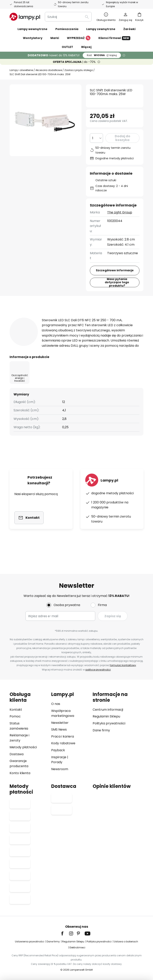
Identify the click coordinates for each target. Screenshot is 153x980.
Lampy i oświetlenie (21, 70)
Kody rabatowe (63, 743)
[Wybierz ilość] (96, 138)
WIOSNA (102, 55)
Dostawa (17, 754)
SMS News (59, 729)
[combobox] (68, 17)
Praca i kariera (63, 736)
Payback (58, 750)
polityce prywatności (98, 670)
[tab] (27, 317)
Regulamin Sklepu (106, 716)
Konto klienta (20, 773)
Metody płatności (23, 747)
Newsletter (60, 723)
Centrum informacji (108, 710)
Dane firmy (101, 730)
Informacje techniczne (79, 317)
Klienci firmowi (114, 38)
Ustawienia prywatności (30, 942)
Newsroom (60, 769)
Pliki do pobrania (30, 325)
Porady (57, 762)
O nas (56, 704)
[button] (73, 93)
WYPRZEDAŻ (79, 38)
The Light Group (120, 212)
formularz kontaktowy (123, 665)
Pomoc (15, 716)
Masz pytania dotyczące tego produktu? (117, 282)
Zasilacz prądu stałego (78, 70)
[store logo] (25, 17)
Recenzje (124, 317)
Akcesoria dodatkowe (49, 70)
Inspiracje (59, 757)
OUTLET (67, 47)
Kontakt (16, 710)
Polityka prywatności (109, 723)
